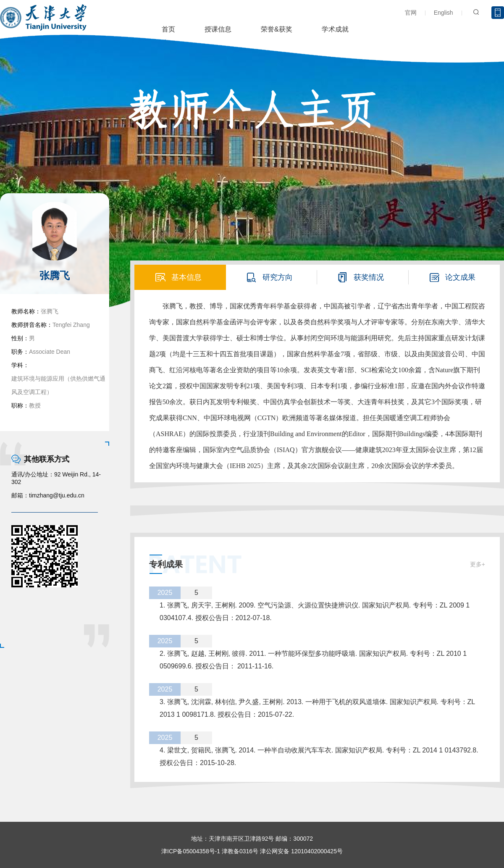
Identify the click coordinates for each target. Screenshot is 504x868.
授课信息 (218, 29)
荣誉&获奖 (277, 29)
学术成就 (335, 29)
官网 (411, 13)
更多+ (478, 564)
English (444, 13)
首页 (168, 29)
